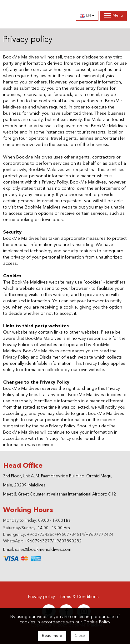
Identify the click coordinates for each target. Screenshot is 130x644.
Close (80, 636)
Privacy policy (42, 597)
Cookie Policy (97, 622)
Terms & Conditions (79, 597)
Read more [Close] (52, 636)
